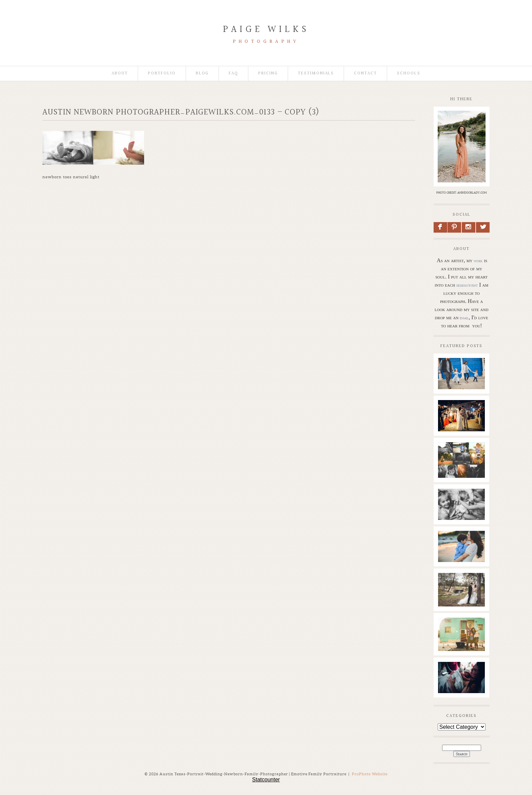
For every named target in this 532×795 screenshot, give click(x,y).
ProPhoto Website (370, 774)
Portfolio (162, 74)
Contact (365, 74)
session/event (467, 285)
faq (233, 74)
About (120, 74)
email (464, 318)
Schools (409, 74)
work (478, 261)
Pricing (268, 74)
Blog (202, 74)
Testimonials (316, 74)
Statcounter (266, 780)
